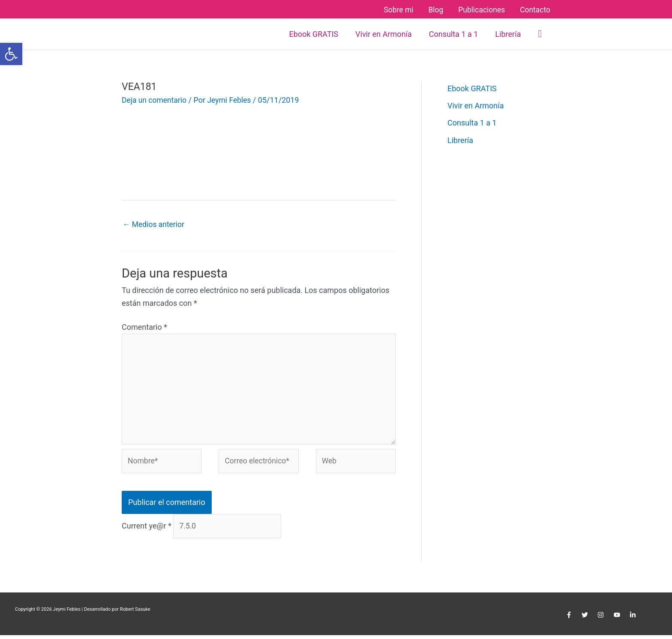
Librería (460, 139)
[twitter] (586, 619)
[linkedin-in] (634, 619)
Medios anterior (154, 223)
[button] (540, 33)
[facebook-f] (570, 619)
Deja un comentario (155, 99)
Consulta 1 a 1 (472, 122)
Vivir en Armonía (476, 105)
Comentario (144, 326)
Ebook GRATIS (472, 87)
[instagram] (602, 619)
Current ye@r (147, 530)
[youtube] (618, 619)
